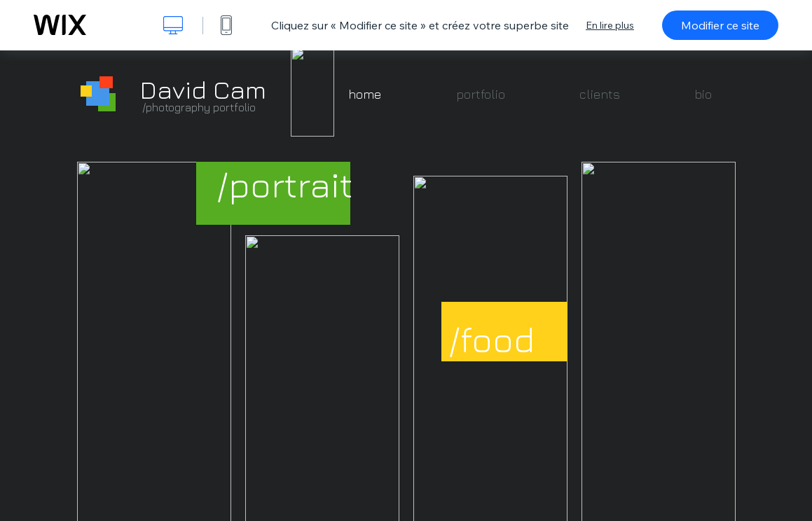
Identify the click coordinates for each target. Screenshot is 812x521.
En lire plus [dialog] (610, 25)
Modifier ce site (720, 25)
